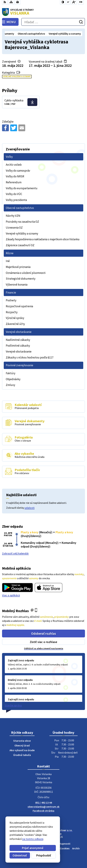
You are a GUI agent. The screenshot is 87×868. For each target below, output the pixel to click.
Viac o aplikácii (11, 595)
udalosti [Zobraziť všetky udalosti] (30, 508)
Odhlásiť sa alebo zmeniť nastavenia (44, 648)
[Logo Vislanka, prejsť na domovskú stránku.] (43, 12)
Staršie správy (13, 705)
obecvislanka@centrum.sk (43, 807)
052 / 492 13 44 (44, 803)
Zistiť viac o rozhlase (43, 642)
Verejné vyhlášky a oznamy (17, 76)
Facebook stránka (43, 811)
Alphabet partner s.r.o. (59, 830)
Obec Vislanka (53, 834)
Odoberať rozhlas (44, 633)
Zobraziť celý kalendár (15, 553)
